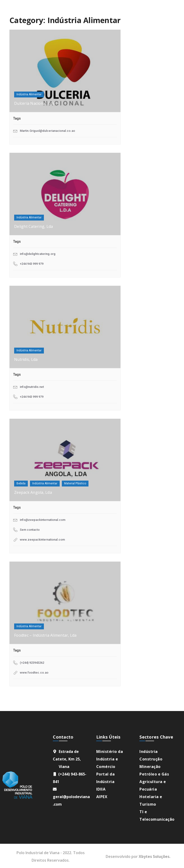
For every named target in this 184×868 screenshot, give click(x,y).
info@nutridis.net (32, 387)
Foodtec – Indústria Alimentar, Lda (45, 635)
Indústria (149, 751)
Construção (151, 759)
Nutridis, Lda (26, 359)
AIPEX (102, 797)
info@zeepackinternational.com (43, 520)
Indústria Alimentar (29, 94)
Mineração (150, 767)
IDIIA (101, 789)
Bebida (21, 483)
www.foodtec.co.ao (34, 673)
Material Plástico (75, 483)
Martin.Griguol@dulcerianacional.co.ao (47, 131)
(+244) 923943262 (32, 663)
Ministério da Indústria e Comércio (110, 759)
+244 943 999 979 (32, 264)
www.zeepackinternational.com (42, 540)
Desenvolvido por (138, 856)
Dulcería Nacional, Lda (35, 103)
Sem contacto (30, 530)
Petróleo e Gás (154, 774)
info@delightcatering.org (38, 254)
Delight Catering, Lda (33, 226)
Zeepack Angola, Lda (33, 492)
